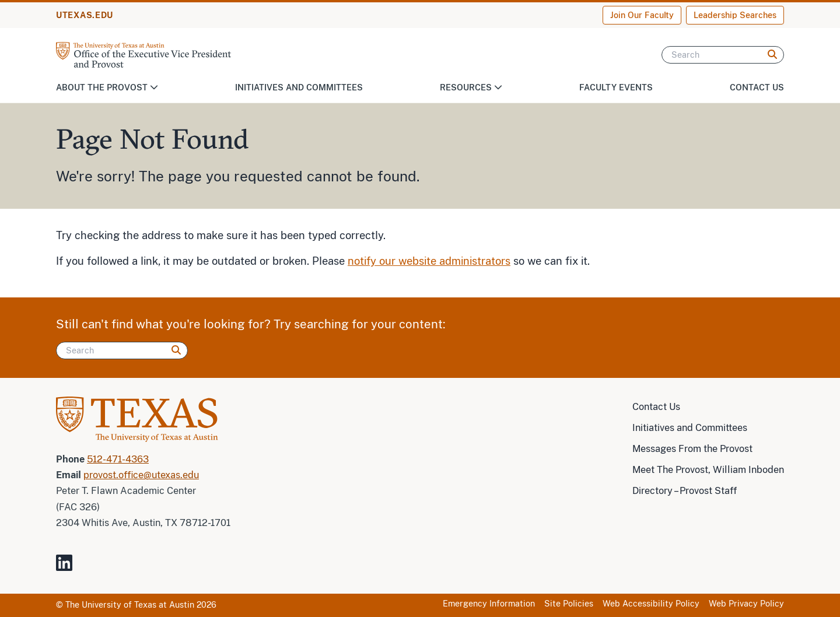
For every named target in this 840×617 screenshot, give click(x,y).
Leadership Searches (735, 15)
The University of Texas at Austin (130, 605)
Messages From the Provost (692, 449)
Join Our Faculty (642, 15)
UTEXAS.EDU (85, 15)
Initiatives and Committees (299, 87)
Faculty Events (616, 87)
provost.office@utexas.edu (141, 475)
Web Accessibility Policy (651, 604)
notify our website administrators (429, 261)
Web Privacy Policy (746, 604)
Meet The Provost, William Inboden (708, 470)
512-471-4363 (118, 459)
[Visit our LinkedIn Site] (69, 568)
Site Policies (569, 604)
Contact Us (757, 87)
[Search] (723, 55)
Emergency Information (489, 604)
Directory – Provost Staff (685, 491)
